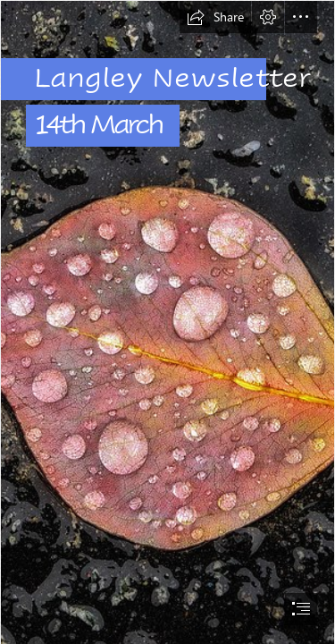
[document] (167, 322)
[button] (215, 17)
